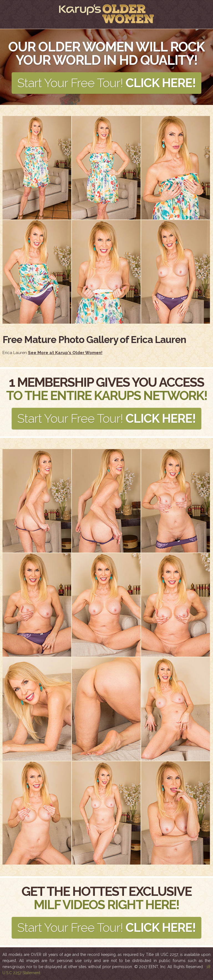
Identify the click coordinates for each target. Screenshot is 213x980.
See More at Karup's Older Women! (65, 353)
